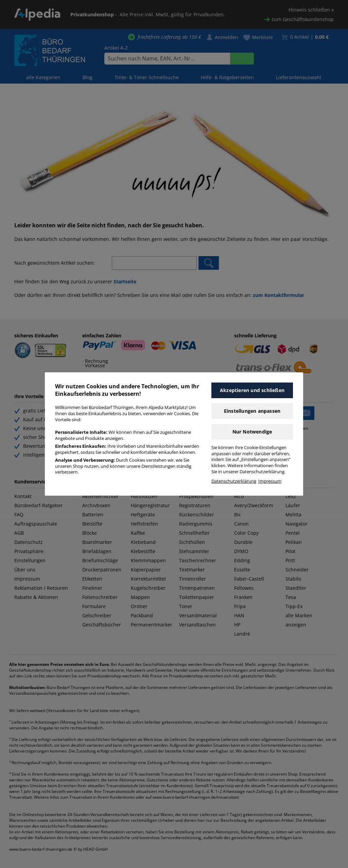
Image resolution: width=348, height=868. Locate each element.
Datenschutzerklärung (234, 481)
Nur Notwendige (252, 432)
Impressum (270, 481)
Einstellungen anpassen (252, 411)
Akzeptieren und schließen (252, 390)
